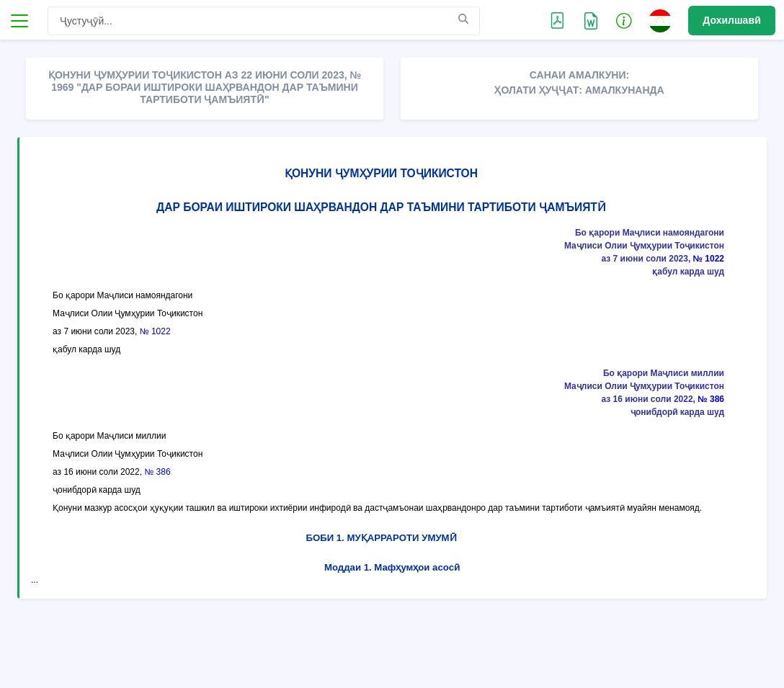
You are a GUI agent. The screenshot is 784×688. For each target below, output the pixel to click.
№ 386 (711, 399)
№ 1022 (709, 259)
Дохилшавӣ (732, 20)
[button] (624, 20)
